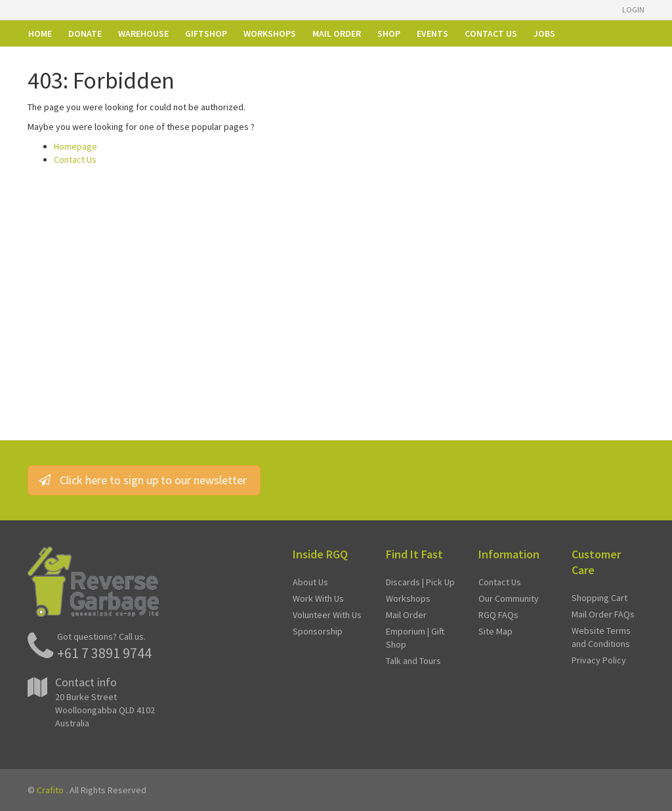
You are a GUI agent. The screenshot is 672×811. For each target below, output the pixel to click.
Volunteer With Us (327, 615)
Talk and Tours (413, 661)
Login (633, 10)
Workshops (408, 598)
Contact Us (75, 159)
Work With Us (318, 598)
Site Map (495, 631)
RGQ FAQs (498, 615)
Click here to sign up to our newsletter (144, 480)
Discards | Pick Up (420, 582)
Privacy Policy (599, 660)
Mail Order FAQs (603, 614)
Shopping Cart (599, 598)
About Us (310, 582)
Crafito (50, 790)
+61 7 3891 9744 (104, 653)
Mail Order (406, 615)
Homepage (75, 146)
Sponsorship (318, 631)
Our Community (509, 598)
